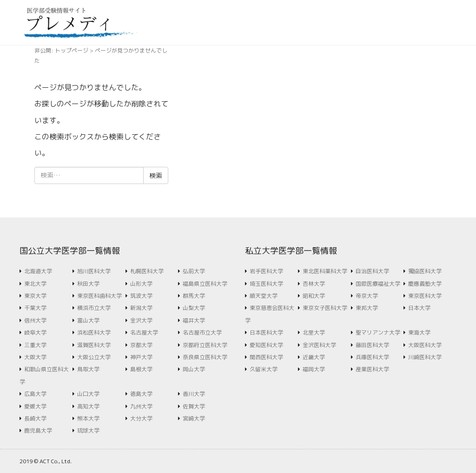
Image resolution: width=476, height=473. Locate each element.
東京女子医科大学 (325, 308)
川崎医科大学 (425, 357)
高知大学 (88, 406)
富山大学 (88, 320)
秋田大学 (88, 284)
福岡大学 (314, 369)
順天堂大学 (264, 296)
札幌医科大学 (147, 271)
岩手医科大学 (266, 271)
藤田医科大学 (372, 345)
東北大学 (35, 284)
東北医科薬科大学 (325, 271)
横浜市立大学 (94, 308)
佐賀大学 (194, 406)
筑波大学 (141, 296)
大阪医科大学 (425, 345)
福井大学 (194, 320)
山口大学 (88, 394)
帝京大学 (367, 296)
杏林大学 (314, 284)
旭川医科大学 (94, 271)
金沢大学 (141, 320)
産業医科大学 (372, 369)
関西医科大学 (266, 357)
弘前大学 (194, 271)
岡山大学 (194, 369)
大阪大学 (35, 357)
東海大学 (419, 332)
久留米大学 (264, 369)
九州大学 (141, 406)
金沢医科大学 (319, 345)
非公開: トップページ (61, 50)
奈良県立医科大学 (205, 357)
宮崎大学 (194, 418)
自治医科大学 (372, 271)
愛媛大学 (35, 406)
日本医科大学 (266, 332)
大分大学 (141, 418)
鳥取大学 (88, 369)
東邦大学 (367, 308)
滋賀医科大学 (94, 345)
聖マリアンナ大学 (378, 332)
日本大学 (419, 308)
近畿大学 (314, 357)
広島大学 (35, 394)
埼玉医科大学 (266, 284)
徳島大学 (141, 394)
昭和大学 (314, 296)
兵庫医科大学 (372, 357)
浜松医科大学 (94, 332)
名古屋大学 (144, 332)
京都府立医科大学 (205, 345)
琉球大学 (88, 430)
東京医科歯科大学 (99, 296)
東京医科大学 (425, 296)
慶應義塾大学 (425, 284)
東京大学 (35, 296)
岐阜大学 (35, 332)
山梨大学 (194, 308)
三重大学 (35, 345)
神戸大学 (141, 357)
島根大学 (141, 369)
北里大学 (314, 332)
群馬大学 (194, 296)
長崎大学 (35, 418)
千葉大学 (35, 308)
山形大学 (141, 284)
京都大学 (141, 345)
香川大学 (194, 394)
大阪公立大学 (94, 357)
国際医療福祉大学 (378, 284)
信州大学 (35, 320)
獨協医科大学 (425, 271)
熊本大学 (88, 418)
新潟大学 (141, 308)
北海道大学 (38, 271)
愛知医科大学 (266, 345)
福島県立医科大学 (205, 284)
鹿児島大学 (38, 430)
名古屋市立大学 (202, 332)
